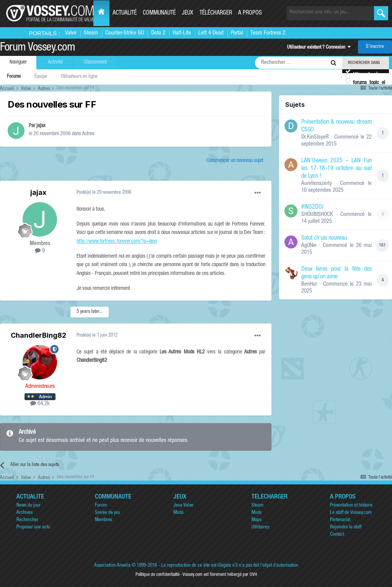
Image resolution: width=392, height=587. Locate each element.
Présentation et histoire (351, 506)
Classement (95, 62)
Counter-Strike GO (125, 33)
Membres (104, 520)
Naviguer (18, 62)
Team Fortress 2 (268, 33)
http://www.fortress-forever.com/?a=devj (117, 242)
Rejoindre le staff (346, 527)
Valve (71, 33)
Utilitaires (260, 527)
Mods (178, 513)
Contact (337, 535)
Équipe (41, 77)
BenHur (309, 284)
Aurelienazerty (317, 184)
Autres (88, 134)
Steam (91, 33)
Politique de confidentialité (158, 575)
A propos (250, 13)
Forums (14, 77)
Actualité (125, 13)
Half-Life (182, 33)
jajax (41, 126)
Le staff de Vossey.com (351, 513)
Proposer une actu (33, 527)
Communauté (159, 13)
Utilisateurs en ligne (79, 77)
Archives (24, 513)
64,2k (40, 404)
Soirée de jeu (107, 513)
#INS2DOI (312, 208)
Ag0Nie (309, 246)
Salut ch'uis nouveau (324, 239)
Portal (237, 33)
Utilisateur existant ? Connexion (319, 48)
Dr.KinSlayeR (315, 137)
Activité (55, 62)
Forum (101, 506)
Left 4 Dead (211, 33)
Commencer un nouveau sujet (235, 161)
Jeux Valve (183, 506)
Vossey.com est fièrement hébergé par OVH (220, 575)
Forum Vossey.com (38, 48)
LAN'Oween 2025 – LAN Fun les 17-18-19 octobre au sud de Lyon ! (336, 169)
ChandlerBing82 (38, 335)
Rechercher (27, 520)
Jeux (188, 13)
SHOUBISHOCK (317, 215)
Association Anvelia (112, 566)
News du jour (29, 506)
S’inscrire (375, 47)
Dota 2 (158, 33)
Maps (256, 520)
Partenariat (340, 520)
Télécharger (216, 13)
